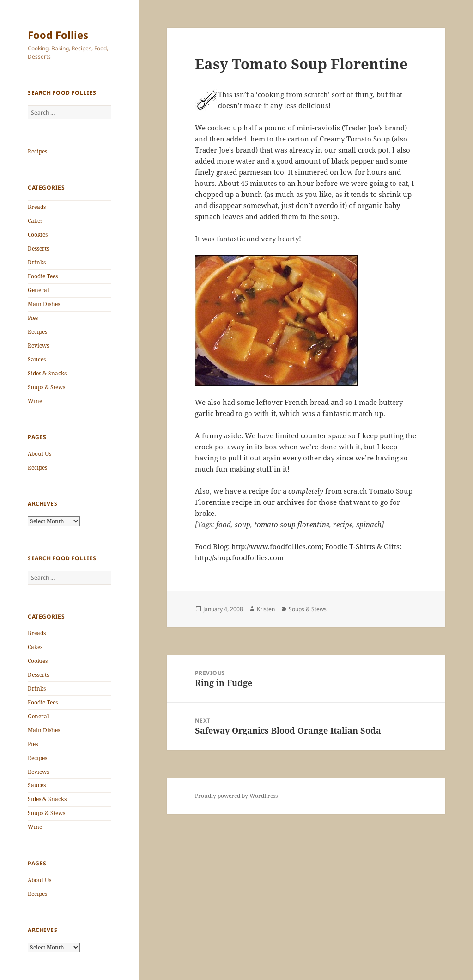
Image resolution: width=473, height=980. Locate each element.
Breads (37, 207)
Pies (33, 318)
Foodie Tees (43, 276)
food (224, 524)
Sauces (37, 359)
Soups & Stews (46, 387)
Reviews (38, 346)
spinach (369, 524)
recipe (343, 524)
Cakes (35, 221)
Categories (46, 187)
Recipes (37, 151)
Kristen (266, 609)
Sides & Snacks (47, 373)
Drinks (37, 262)
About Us (39, 454)
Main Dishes (44, 304)
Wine (35, 401)
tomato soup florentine (292, 524)
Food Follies (58, 35)
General (38, 290)
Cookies (38, 235)
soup (243, 524)
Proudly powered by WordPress (236, 796)
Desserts (38, 248)
